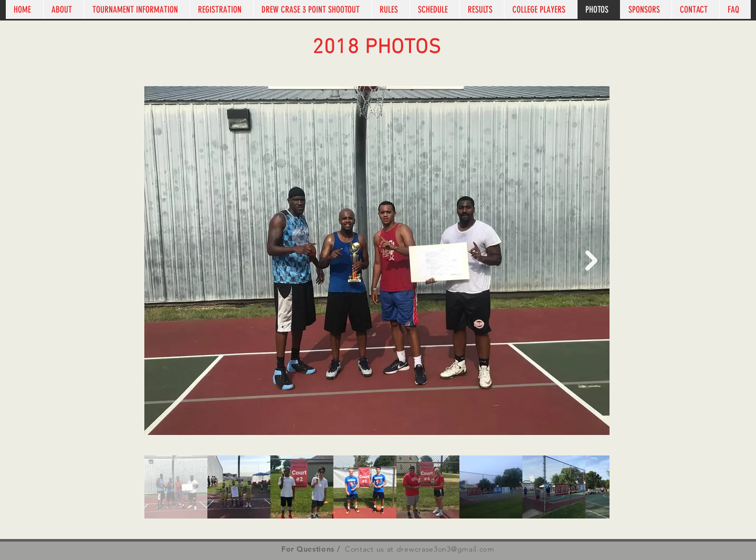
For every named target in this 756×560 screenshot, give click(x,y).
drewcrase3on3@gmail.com (445, 549)
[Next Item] (591, 261)
